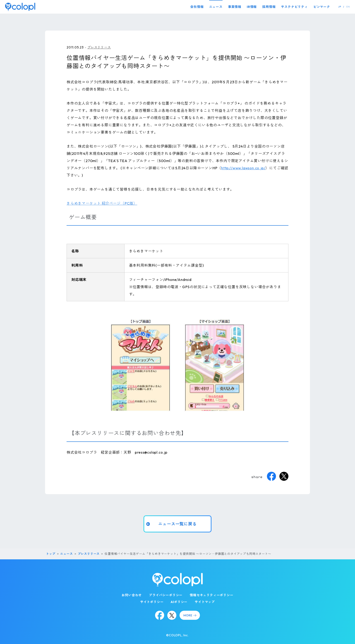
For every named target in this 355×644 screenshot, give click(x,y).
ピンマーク (322, 7)
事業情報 (235, 7)
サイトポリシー (152, 602)
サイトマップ (205, 602)
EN (348, 7)
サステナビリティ (294, 7)
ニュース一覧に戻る (177, 524)
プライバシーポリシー (166, 595)
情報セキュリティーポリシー (211, 595)
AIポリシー (179, 602)
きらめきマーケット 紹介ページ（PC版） (102, 203)
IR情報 (252, 7)
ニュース (216, 7)
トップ (51, 554)
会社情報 (197, 7)
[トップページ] (20, 7)
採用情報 (269, 7)
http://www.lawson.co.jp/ (243, 168)
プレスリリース (99, 47)
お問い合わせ (132, 595)
